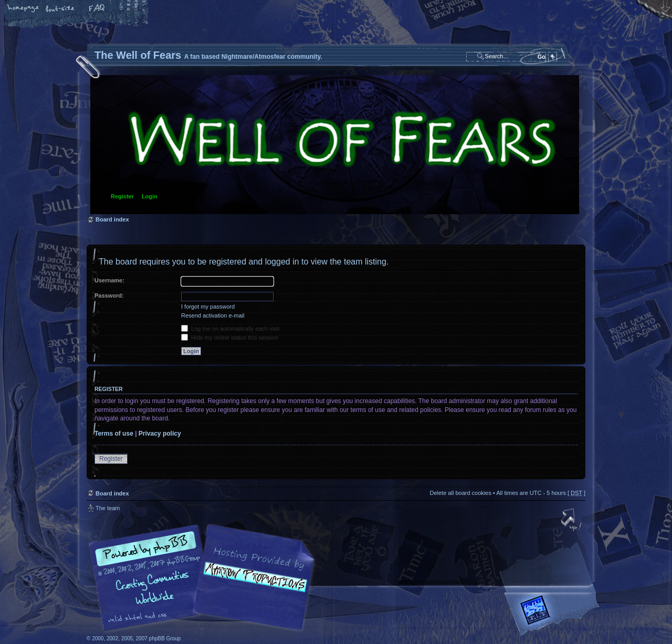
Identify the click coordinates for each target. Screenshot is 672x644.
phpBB (205, 578)
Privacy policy (160, 434)
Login (150, 196)
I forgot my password (208, 307)
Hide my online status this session (230, 337)
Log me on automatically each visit (230, 329)
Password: (109, 295)
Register (122, 196)
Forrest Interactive (554, 614)
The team (108, 508)
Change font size (60, 9)
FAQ (97, 9)
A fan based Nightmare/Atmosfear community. (252, 585)
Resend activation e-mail (213, 315)
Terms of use (114, 434)
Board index (335, 145)
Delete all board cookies (460, 493)
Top (572, 521)
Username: (109, 280)
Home (24, 9)
